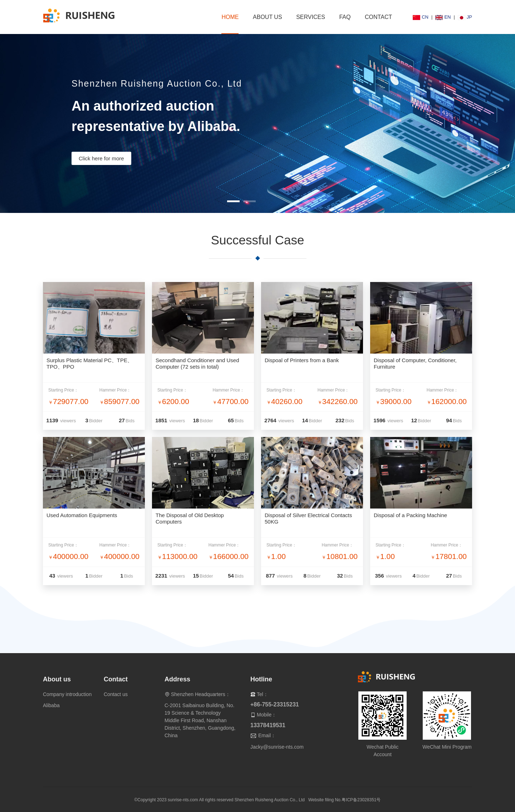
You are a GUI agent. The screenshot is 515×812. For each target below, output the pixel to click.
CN (421, 17)
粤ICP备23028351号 (361, 800)
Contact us (116, 694)
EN (443, 17)
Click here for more (101, 158)
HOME (230, 17)
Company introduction (67, 694)
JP (465, 17)
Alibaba (51, 705)
